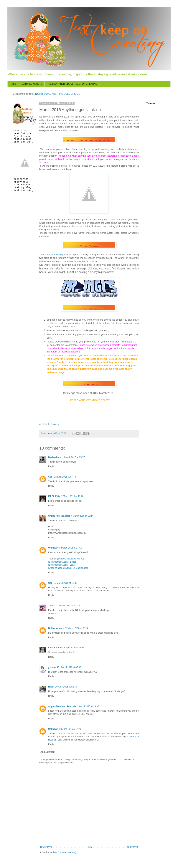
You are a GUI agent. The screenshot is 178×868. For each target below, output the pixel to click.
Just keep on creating (52, 255)
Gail (50, 477)
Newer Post (46, 847)
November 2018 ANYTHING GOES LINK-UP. (57, 94)
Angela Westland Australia (62, 706)
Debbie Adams (56, 628)
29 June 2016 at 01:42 (70, 729)
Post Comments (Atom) (64, 852)
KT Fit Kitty (54, 496)
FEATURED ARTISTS (31, 84)
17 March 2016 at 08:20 (68, 606)
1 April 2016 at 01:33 (74, 648)
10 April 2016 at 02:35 (66, 687)
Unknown (53, 548)
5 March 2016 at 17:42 (70, 548)
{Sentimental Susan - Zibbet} (62, 562)
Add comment (48, 752)
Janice (52, 606)
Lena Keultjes (55, 648)
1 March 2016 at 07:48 (65, 477)
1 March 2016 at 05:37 (74, 457)
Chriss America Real (59, 516)
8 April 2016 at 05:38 (71, 667)
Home (13, 84)
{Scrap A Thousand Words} (70, 559)
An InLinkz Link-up (49, 424)
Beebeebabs (55, 457)
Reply (51, 466)
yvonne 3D (54, 667)
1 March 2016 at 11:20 (72, 496)
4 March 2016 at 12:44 (82, 516)
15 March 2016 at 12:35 (65, 583)
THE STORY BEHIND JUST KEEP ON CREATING (72, 84)
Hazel (51, 687)
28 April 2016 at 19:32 (88, 706)
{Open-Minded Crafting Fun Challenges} (68, 568)
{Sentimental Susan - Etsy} (61, 565)
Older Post (132, 847)
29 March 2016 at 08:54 (76, 628)
